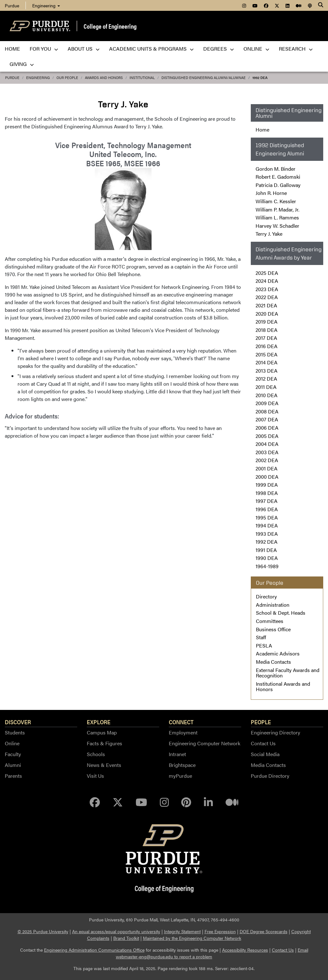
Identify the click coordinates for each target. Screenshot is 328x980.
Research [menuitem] (296, 49)
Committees (270, 621)
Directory (266, 596)
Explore (99, 722)
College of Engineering (110, 26)
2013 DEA (267, 371)
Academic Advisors (278, 653)
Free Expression (220, 931)
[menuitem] (244, 5)
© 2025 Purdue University (43, 931)
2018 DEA (267, 330)
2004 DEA (267, 444)
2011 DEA (266, 387)
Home (262, 129)
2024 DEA (267, 281)
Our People (67, 78)
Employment (183, 732)
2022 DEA (267, 297)
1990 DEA (267, 558)
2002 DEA (267, 460)
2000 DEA (267, 477)
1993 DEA (267, 534)
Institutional (142, 78)
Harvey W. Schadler (277, 226)
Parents (13, 776)
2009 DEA (267, 403)
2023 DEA (267, 289)
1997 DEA (267, 501)
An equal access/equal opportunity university (116, 931)
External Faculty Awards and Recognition (288, 673)
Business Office (273, 629)
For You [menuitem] (44, 49)
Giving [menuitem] (22, 64)
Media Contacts (273, 662)
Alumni (13, 765)
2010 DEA (267, 395)
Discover (18, 722)
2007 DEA (267, 419)
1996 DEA (267, 509)
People (261, 722)
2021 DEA (266, 305)
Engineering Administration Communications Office (94, 950)
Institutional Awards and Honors (283, 687)
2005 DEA (267, 436)
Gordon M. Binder (276, 169)
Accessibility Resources (245, 950)
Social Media (265, 754)
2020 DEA (267, 314)
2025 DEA (267, 273)
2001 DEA (267, 468)
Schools (96, 754)
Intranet (177, 754)
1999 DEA (267, 485)
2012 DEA (266, 379)
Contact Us (263, 743)
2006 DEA (267, 428)
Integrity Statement (182, 931)
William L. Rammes (277, 217)
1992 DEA (260, 78)
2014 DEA (267, 362)
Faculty (13, 754)
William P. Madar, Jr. (277, 209)
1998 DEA (267, 493)
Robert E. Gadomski (278, 177)
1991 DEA (266, 550)
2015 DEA (267, 354)
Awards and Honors (104, 78)
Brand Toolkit (126, 938)
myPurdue (180, 776)
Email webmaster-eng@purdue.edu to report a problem (212, 953)
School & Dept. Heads (281, 613)
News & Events (104, 765)
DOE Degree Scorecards (264, 931)
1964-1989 (267, 566)
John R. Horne (271, 193)
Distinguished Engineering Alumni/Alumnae (204, 78)
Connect (181, 722)
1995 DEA (267, 517)
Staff (261, 637)
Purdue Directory (270, 776)
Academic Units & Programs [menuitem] (151, 49)
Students (15, 732)
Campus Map (102, 732)
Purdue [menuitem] (12, 5)
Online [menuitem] (256, 49)
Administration (273, 605)
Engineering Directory (276, 732)
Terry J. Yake (269, 234)
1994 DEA (267, 525)
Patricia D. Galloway (278, 185)
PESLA (264, 645)
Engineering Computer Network (205, 743)
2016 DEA (267, 346)
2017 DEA (266, 338)
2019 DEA (267, 322)
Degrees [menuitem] (219, 49)
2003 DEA (267, 452)
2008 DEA (267, 411)
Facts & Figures (104, 743)
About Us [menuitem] (84, 49)
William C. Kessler (276, 201)
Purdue (12, 78)
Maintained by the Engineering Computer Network (192, 938)
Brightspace (182, 765)
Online (12, 743)
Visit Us (95, 776)
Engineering (46, 5)
